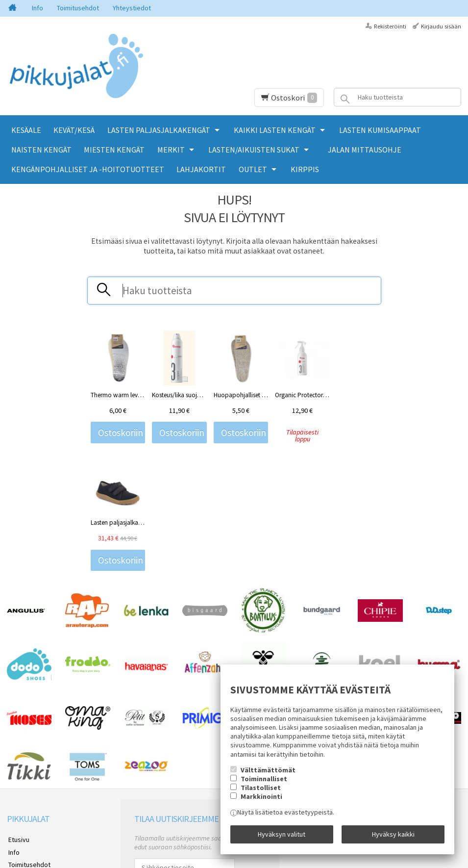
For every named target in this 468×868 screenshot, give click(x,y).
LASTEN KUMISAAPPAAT (380, 130)
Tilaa (146, 772)
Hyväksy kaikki (393, 835)
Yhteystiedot (132, 8)
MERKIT (171, 150)
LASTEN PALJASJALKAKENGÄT (159, 130)
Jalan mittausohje (365, 150)
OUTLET (253, 169)
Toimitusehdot (78, 8)
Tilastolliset (261, 789)
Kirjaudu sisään (441, 26)
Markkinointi (261, 798)
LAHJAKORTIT (201, 169)
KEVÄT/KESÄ (74, 130)
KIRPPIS (305, 169)
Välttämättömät (268, 771)
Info (37, 8)
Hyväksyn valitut (282, 835)
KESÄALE (26, 130)
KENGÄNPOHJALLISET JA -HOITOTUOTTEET (88, 169)
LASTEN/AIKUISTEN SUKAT (254, 150)
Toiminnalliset (264, 780)
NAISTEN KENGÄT (41, 150)
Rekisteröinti (390, 26)
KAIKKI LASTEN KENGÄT (275, 130)
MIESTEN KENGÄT (114, 150)
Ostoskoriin (120, 433)
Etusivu (17, 717)
